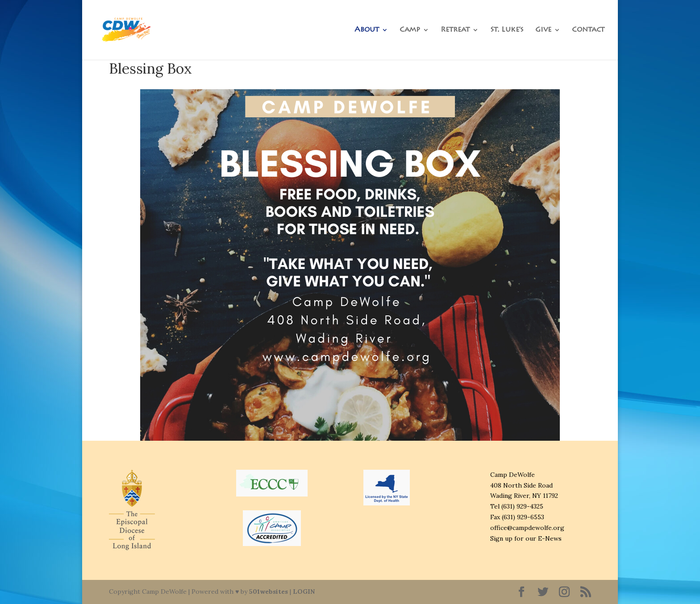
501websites (269, 592)
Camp (410, 30)
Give (543, 30)
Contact (588, 30)
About (367, 30)
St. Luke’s (507, 30)
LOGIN (304, 592)
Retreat (455, 30)
